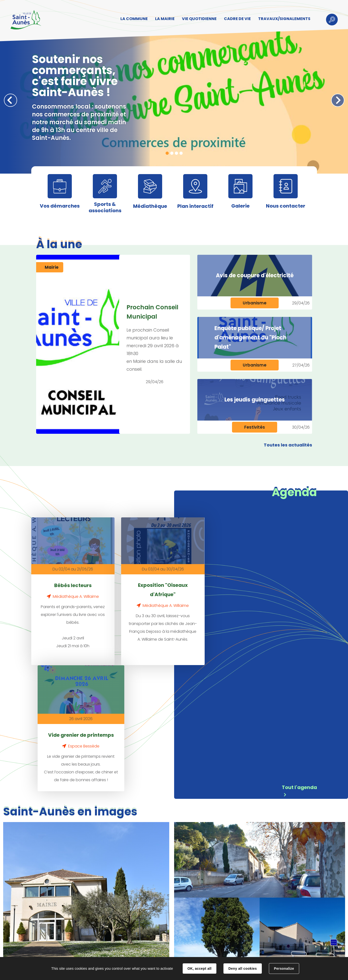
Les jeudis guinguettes (255, 400)
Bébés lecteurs (69, 580)
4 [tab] (181, 153)
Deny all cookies (243, 969)
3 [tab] (176, 153)
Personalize (284, 969)
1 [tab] (167, 153)
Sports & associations (105, 207)
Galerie (240, 206)
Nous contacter (286, 206)
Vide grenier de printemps (231, 585)
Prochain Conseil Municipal (153, 312)
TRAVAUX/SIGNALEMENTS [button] (284, 19)
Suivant (338, 100)
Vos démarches (60, 206)
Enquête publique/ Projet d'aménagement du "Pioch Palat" (250, 338)
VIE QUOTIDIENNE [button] (199, 19)
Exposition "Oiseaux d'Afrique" (149, 585)
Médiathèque (150, 206)
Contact (104, 952)
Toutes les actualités (288, 445)
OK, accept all (200, 969)
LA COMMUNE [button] (134, 19)
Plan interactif (195, 206)
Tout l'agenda (299, 656)
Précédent (11, 100)
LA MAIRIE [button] (165, 19)
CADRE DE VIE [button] (237, 19)
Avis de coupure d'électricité (255, 275)
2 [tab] (172, 153)
